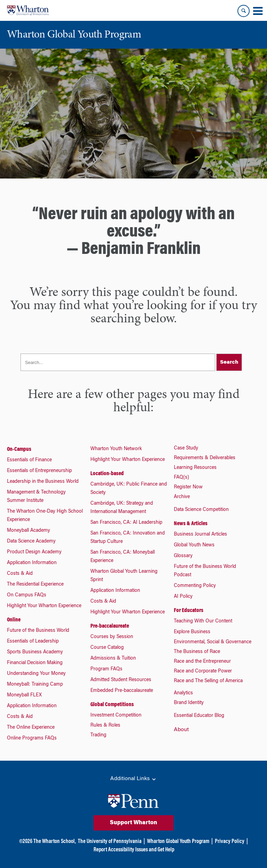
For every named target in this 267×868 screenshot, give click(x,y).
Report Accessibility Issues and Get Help (134, 850)
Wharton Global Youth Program (178, 842)
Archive (182, 497)
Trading (98, 735)
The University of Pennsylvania (110, 842)
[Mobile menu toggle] (258, 11)
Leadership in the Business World (43, 482)
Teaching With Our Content (203, 621)
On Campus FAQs (27, 595)
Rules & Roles (105, 726)
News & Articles (191, 524)
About (181, 730)
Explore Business (192, 632)
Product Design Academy (34, 552)
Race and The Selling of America (208, 681)
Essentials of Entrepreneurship (39, 471)
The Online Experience (31, 728)
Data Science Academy (31, 542)
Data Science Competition (201, 510)
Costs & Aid (20, 574)
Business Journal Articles (200, 535)
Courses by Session (112, 637)
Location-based (107, 474)
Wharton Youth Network (116, 449)
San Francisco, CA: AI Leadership (126, 523)
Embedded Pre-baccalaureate (122, 691)
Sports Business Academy (35, 652)
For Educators (189, 611)
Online (14, 620)
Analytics (183, 693)
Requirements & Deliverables (205, 458)
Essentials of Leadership (33, 642)
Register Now (188, 487)
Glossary (183, 556)
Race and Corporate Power (203, 671)
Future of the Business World (38, 631)
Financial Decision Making (35, 663)
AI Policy (183, 597)
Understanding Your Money (36, 674)
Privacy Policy (230, 842)
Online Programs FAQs (32, 738)
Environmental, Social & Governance (213, 642)
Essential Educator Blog (199, 716)
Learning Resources (195, 468)
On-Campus (19, 449)
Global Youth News (194, 545)
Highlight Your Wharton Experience (44, 606)
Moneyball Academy (29, 531)
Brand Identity (189, 703)
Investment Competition (116, 716)
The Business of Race (197, 652)
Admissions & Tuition (113, 659)
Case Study (186, 448)
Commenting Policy (195, 586)
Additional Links (133, 779)
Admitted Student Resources (121, 680)
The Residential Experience (35, 585)
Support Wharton (133, 823)
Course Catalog (107, 648)
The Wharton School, (55, 842)
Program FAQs (106, 669)
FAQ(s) (181, 478)
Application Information (32, 563)
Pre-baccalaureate (110, 626)
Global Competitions (112, 705)
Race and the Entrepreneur (202, 662)
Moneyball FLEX (24, 695)
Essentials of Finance (29, 460)
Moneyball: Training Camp (35, 685)
